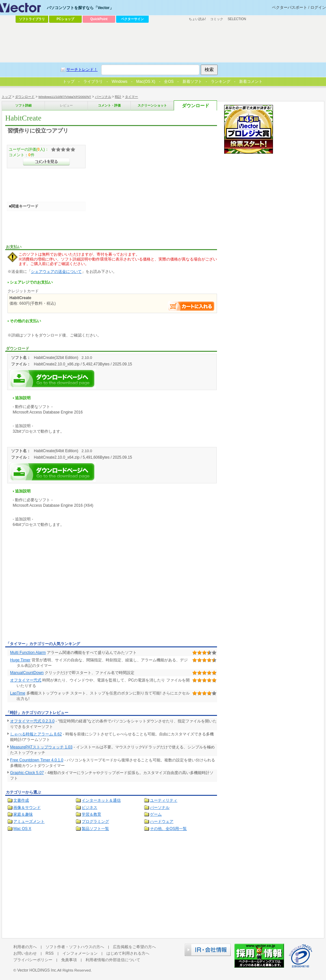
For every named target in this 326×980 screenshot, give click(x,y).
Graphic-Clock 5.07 (27, 773)
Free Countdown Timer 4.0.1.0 (37, 760)
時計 (118, 97)
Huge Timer (20, 660)
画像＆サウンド (27, 808)
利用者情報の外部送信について (113, 960)
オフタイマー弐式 (26, 680)
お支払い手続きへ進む (191, 306)
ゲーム (156, 814)
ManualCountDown (27, 673)
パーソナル (103, 97)
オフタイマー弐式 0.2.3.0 (32, 721)
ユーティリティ (164, 800)
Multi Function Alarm (28, 653)
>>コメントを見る (46, 162)
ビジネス (89, 808)
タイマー (131, 97)
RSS (50, 953)
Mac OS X (22, 829)
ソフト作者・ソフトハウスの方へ (75, 947)
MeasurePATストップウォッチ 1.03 (41, 747)
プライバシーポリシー (33, 960)
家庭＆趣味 (23, 814)
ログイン (318, 7)
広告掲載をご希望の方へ (134, 947)
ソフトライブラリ (32, 19)
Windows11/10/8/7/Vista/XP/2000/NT (65, 97)
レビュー (66, 105)
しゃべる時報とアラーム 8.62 (36, 734)
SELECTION (237, 19)
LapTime (18, 693)
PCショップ (65, 19)
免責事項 (69, 960)
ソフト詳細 (23, 105)
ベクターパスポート (290, 7)
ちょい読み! (197, 19)
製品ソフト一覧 (95, 829)
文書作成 (21, 800)
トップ (7, 97)
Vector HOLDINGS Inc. (37, 970)
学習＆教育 (91, 814)
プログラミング (95, 821)
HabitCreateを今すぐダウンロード (52, 379)
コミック (217, 19)
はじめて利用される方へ (128, 953)
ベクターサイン (132, 19)
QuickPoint (99, 19)
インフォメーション (80, 953)
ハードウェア (162, 821)
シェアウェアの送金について (56, 272)
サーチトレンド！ (82, 70)
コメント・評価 (109, 105)
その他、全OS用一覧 (169, 829)
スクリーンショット (152, 105)
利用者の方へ (25, 947)
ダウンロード (25, 97)
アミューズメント (29, 821)
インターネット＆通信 (101, 800)
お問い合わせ (25, 953)
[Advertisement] (60, 591)
